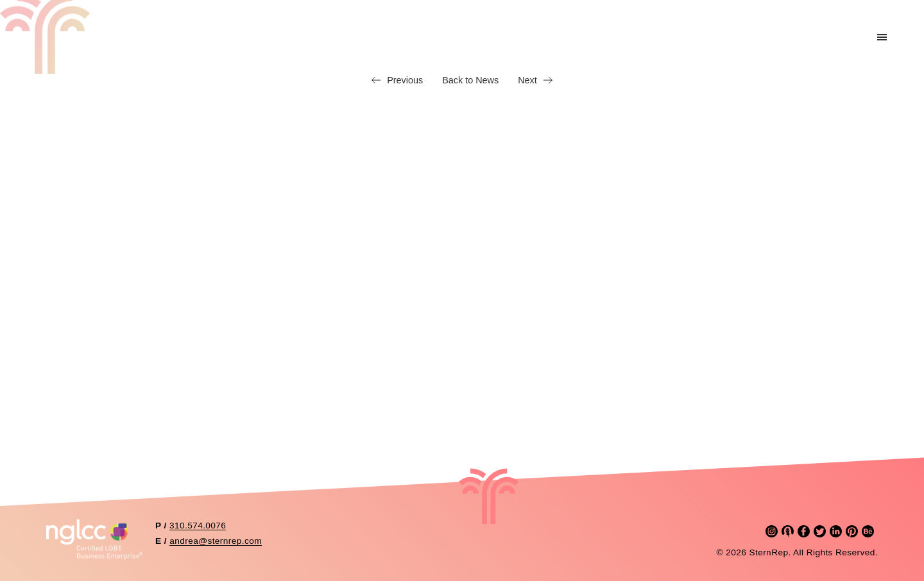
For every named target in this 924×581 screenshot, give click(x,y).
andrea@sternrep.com (216, 541)
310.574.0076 (198, 526)
